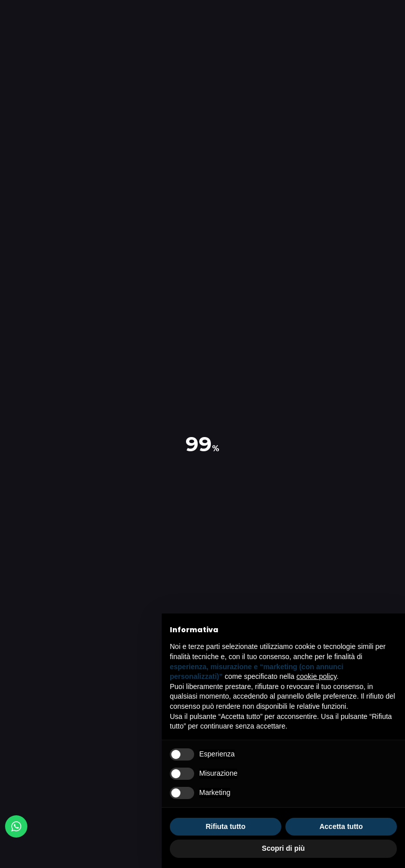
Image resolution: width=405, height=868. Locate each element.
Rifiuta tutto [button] (226, 826)
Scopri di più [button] (284, 848)
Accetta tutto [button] (341, 826)
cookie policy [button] (317, 676)
